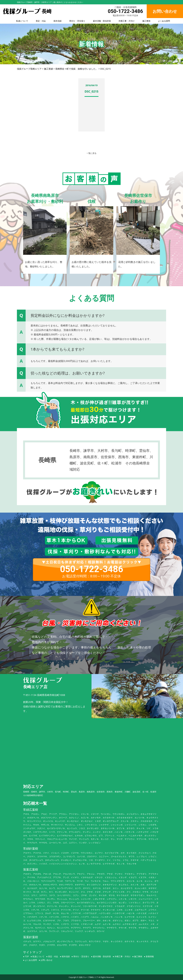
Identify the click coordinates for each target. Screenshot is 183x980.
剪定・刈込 (41, 21)
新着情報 (150, 956)
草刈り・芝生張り (77, 21)
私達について (22, 21)
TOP (27, 956)
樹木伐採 (58, 21)
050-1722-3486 (125, 11)
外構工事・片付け (127, 21)
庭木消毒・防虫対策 (102, 21)
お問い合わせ (46, 960)
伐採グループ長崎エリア (89, 977)
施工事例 (146, 21)
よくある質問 (164, 21)
